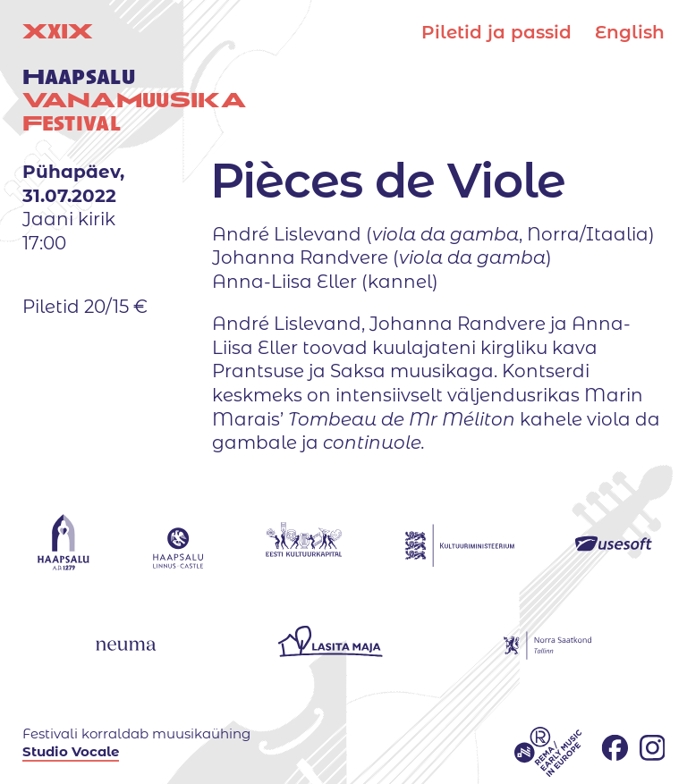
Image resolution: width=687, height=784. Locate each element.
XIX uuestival (134, 77)
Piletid (496, 32)
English (630, 32)
